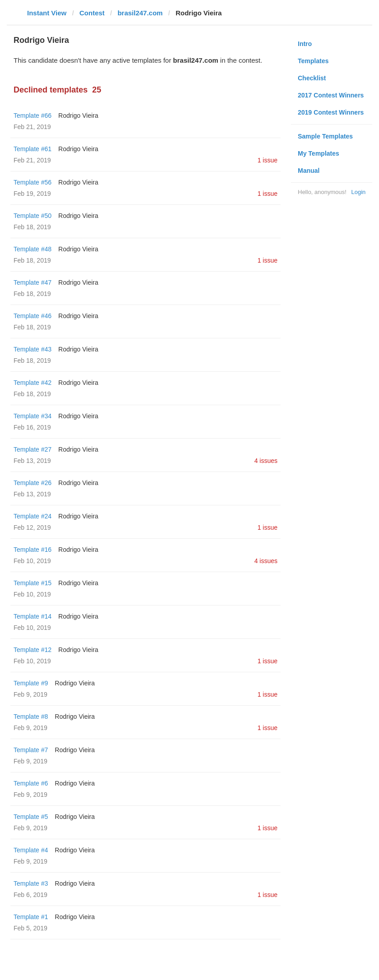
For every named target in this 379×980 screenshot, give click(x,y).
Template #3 (31, 883)
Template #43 (33, 349)
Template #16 (33, 550)
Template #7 (31, 750)
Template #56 (33, 182)
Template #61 (33, 149)
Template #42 (33, 383)
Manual (309, 171)
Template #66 (33, 116)
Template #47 (33, 282)
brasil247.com (140, 13)
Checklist (312, 78)
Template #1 (31, 917)
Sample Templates (325, 136)
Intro (305, 44)
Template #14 (33, 616)
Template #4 (31, 850)
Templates (313, 61)
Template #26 (33, 483)
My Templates (318, 153)
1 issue (267, 160)
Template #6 (31, 783)
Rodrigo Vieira (78, 116)
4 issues (266, 461)
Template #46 (33, 316)
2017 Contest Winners (331, 95)
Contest (92, 13)
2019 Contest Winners (331, 112)
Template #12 (33, 650)
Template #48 (33, 249)
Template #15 (33, 583)
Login (358, 192)
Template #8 (31, 717)
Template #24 (33, 516)
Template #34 (33, 416)
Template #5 (31, 817)
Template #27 (33, 449)
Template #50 (33, 216)
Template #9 (31, 683)
